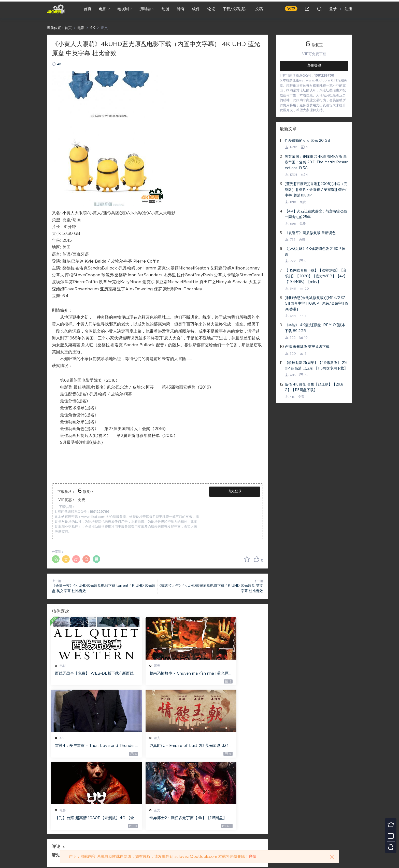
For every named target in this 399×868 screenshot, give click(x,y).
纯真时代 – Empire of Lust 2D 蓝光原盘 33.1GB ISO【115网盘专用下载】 (84, 747)
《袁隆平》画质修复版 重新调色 (310, 233)
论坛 (211, 9)
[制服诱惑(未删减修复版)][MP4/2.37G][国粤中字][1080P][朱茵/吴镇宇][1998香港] (317, 304)
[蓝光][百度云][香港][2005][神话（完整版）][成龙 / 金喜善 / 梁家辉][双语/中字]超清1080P (316, 190)
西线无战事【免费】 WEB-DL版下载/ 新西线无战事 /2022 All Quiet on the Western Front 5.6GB (85, 674)
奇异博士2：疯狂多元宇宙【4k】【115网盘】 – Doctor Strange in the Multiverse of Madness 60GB (229, 747)
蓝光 (135, 666)
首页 (88, 9)
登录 (65, 784)
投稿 (259, 9)
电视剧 (123, 9)
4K (59, 64)
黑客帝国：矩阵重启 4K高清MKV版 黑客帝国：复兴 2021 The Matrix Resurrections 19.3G (316, 162)
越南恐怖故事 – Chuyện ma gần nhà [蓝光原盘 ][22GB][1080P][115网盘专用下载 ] (156, 674)
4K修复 (56, 9)
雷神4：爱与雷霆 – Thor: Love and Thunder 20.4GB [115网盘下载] (229, 674)
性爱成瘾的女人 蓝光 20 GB (308, 141)
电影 (103, 9)
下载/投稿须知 (235, 9)
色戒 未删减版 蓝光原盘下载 (307, 347)
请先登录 (235, 491)
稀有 (181, 9)
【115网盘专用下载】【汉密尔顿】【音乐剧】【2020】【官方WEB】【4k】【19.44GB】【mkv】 (316, 276)
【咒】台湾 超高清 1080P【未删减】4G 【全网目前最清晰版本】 (156, 747)
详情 (253, 857)
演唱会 (145, 9)
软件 (196, 9)
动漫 (165, 9)
